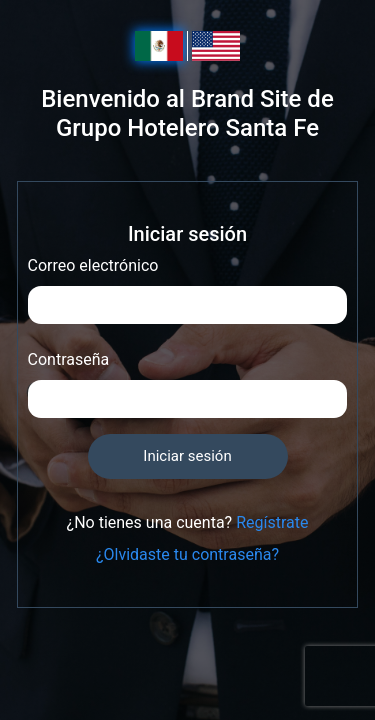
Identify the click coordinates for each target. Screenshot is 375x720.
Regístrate (272, 522)
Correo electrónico (93, 265)
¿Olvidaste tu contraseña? (187, 554)
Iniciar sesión (187, 456)
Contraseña (69, 359)
